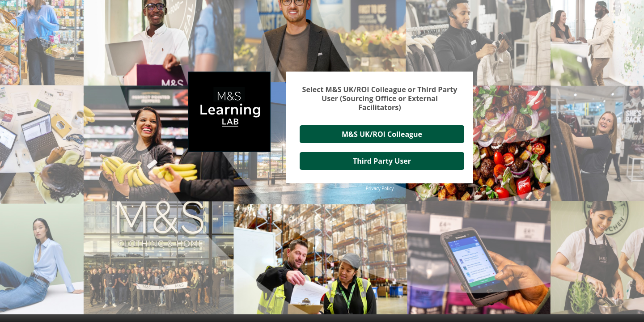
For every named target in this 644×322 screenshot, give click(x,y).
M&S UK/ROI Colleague (382, 134)
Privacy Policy (380, 188)
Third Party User (382, 161)
